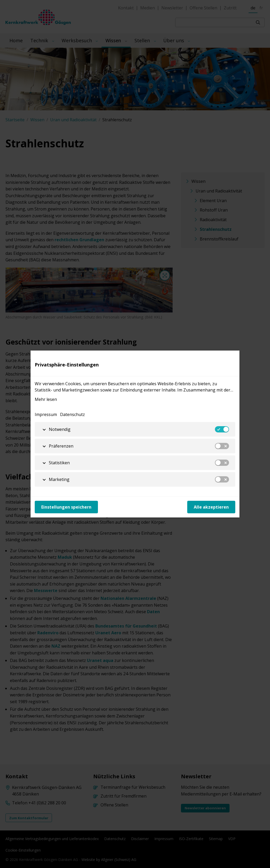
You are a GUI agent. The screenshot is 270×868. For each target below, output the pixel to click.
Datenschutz (72, 414)
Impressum (46, 414)
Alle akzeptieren (211, 507)
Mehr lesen (46, 399)
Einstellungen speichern (66, 507)
